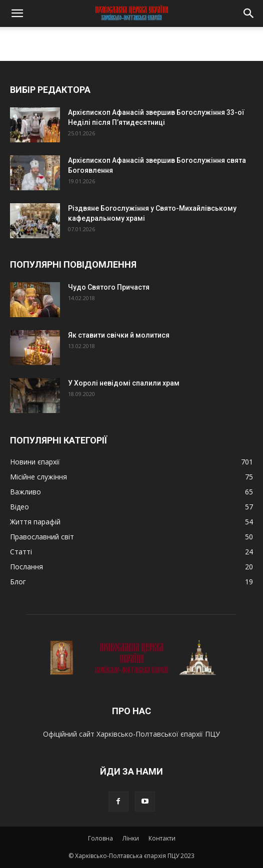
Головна (100, 838)
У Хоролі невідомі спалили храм (124, 383)
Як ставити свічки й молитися (119, 335)
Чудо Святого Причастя (109, 287)
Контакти (162, 838)
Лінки (131, 838)
